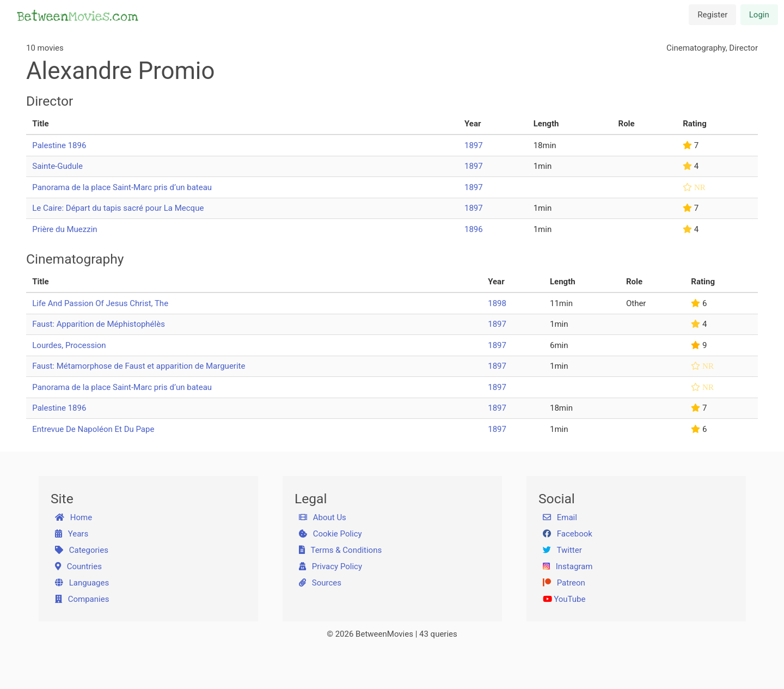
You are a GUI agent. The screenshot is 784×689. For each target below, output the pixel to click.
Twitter (562, 550)
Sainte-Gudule (57, 166)
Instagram (568, 566)
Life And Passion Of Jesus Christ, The (100, 303)
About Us (323, 517)
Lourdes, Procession (69, 345)
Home (74, 517)
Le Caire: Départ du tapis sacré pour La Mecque (118, 208)
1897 (474, 145)
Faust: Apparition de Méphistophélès (99, 324)
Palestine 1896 (59, 145)
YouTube (564, 599)
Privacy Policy (331, 566)
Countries (78, 566)
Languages (82, 583)
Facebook (568, 534)
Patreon (564, 583)
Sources (320, 583)
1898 (497, 303)
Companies (82, 599)
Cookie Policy (330, 534)
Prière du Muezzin (65, 229)
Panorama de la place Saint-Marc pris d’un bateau (122, 187)
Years (72, 534)
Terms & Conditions (341, 550)
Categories (82, 550)
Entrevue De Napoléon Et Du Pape (93, 429)
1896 (474, 229)
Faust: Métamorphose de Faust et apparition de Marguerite (139, 366)
